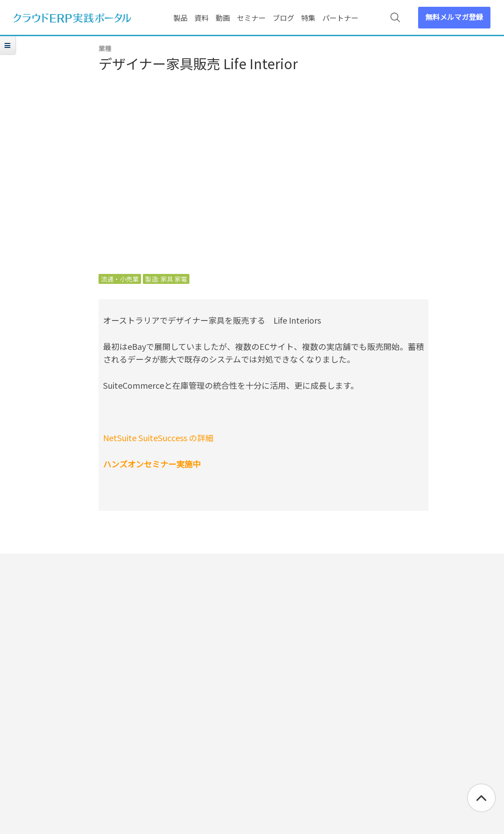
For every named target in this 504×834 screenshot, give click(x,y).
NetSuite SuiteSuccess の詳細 (158, 438)
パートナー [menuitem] (340, 18)
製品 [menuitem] (180, 18)
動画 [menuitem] (223, 18)
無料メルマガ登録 (454, 17)
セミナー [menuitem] (251, 18)
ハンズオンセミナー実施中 (152, 464)
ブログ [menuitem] (283, 18)
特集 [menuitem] (308, 18)
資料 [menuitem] (202, 18)
